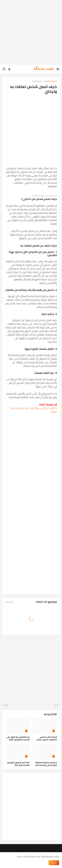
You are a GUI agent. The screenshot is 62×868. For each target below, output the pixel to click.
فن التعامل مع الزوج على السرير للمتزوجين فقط (18, 738)
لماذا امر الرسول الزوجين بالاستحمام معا (18, 764)
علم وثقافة (37, 81)
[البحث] (4, 69)
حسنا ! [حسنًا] (54, 863)
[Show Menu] (58, 69)
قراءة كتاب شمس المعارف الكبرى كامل (47, 738)
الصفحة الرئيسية (50, 81)
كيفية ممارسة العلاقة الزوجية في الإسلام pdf (46, 764)
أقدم (6, 705)
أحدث (56, 705)
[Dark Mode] (10, 69)
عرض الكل (9, 602)
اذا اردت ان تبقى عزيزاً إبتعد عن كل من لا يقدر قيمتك (34, 410)
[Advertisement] (31, 32)
